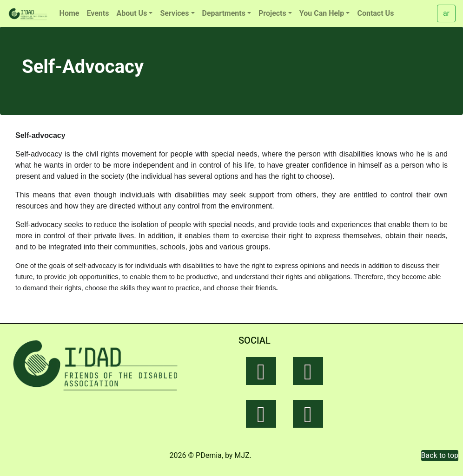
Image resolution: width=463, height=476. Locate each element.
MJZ (242, 455)
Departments (224, 13)
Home (69, 13)
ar (446, 13)
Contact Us (375, 13)
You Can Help (322, 13)
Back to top (440, 455)
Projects (272, 13)
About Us (132, 13)
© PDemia (205, 455)
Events (98, 13)
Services (174, 13)
